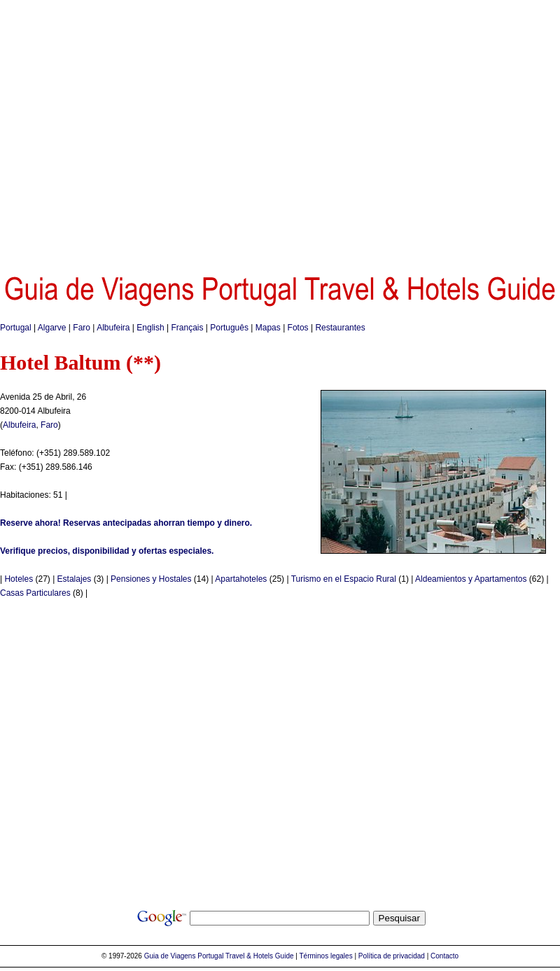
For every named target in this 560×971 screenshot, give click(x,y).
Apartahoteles (241, 579)
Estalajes (75, 579)
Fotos (298, 328)
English (150, 328)
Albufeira (113, 328)
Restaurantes (340, 328)
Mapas (268, 328)
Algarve (52, 328)
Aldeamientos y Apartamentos (471, 579)
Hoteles (19, 579)
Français (187, 328)
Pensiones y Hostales (151, 579)
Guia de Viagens (170, 956)
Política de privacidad (392, 956)
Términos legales (326, 956)
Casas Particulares (35, 593)
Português (229, 328)
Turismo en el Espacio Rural (344, 579)
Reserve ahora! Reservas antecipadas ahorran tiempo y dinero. (126, 523)
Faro (82, 328)
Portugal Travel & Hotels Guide (245, 956)
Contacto (444, 956)
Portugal (16, 328)
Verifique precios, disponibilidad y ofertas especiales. (107, 551)
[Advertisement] (131, 131)
